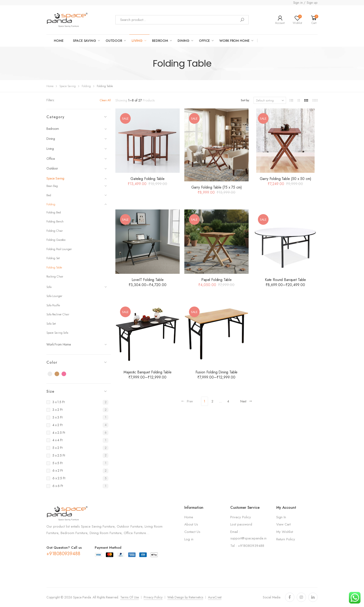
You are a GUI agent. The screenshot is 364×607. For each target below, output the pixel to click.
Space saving (84, 41)
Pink (66, 374)
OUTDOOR (114, 41)
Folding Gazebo (56, 240)
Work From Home (77, 344)
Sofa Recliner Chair (58, 314)
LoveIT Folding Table (148, 280)
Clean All (105, 100)
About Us (191, 524)
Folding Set (53, 258)
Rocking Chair (55, 276)
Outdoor (77, 168)
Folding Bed (54, 212)
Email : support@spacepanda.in (248, 535)
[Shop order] (270, 100)
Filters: (50, 100)
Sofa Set (51, 324)
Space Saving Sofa (57, 333)
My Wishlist (285, 532)
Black (52, 374)
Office (204, 41)
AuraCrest (215, 597)
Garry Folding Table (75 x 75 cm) (217, 187)
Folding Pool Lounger (59, 249)
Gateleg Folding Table (148, 179)
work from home (234, 41)
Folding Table (54, 267)
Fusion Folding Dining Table (217, 372)
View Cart (283, 524)
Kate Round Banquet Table (285, 280)
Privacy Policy (241, 517)
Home (59, 41)
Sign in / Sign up (305, 3)
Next (246, 401)
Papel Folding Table (216, 280)
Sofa (77, 287)
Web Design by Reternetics (185, 597)
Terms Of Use (130, 597)
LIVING (137, 41)
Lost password (241, 524)
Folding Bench (55, 221)
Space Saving (68, 86)
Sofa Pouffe (53, 305)
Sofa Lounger (54, 296)
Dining (184, 41)
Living (77, 149)
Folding (86, 86)
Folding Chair (55, 231)
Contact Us (192, 532)
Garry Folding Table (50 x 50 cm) (286, 179)
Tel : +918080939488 (247, 546)
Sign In (281, 517)
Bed (77, 195)
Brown (59, 374)
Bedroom (160, 41)
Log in (189, 539)
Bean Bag (77, 186)
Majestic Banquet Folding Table (147, 372)
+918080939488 (63, 554)
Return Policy (286, 539)
